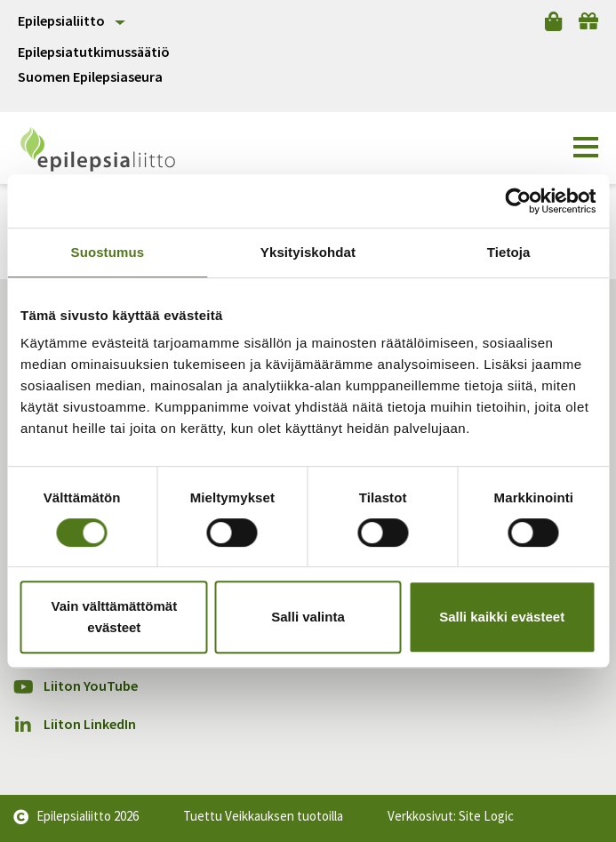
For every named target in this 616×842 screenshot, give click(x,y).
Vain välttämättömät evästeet (114, 617)
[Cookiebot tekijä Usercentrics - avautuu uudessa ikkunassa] (518, 201)
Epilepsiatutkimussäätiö (94, 52)
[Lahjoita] (588, 21)
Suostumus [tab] (108, 252)
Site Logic (486, 816)
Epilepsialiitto (61, 20)
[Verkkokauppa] (553, 21)
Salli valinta (308, 617)
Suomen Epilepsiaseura (90, 77)
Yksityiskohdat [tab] (308, 252)
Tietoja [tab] (509, 252)
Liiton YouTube (76, 686)
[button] (586, 148)
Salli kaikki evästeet (502, 617)
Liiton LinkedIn (75, 724)
